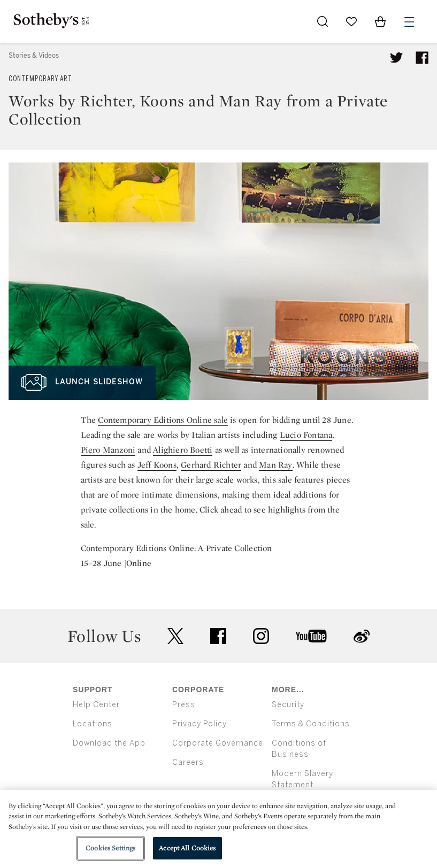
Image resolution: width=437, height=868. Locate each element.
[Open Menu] (409, 22)
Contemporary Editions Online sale (163, 420)
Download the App (109, 743)
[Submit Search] (323, 21)
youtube (311, 636)
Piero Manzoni (108, 450)
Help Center (96, 705)
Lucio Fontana (306, 435)
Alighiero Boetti (183, 450)
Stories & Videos (34, 56)
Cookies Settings (110, 848)
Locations (93, 724)
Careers (188, 762)
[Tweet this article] (396, 58)
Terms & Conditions (311, 724)
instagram (261, 636)
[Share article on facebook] (422, 58)
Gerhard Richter (211, 465)
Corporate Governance (218, 743)
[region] (218, 829)
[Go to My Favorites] (351, 21)
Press (184, 705)
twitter (175, 636)
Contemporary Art (40, 79)
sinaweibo (362, 636)
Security (288, 705)
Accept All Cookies (187, 848)
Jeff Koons (157, 465)
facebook (218, 636)
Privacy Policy (200, 724)
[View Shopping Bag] (380, 21)
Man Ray (275, 465)
